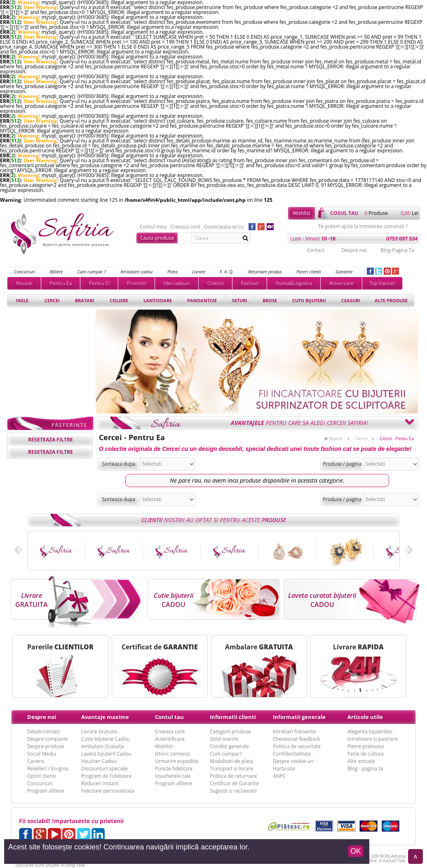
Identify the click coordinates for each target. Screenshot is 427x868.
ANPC (279, 776)
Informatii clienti (233, 717)
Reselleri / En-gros (48, 769)
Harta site (284, 769)
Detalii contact (44, 731)
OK (356, 851)
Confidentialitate (292, 754)
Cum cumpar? (226, 754)
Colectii (216, 283)
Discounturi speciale (104, 769)
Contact (316, 250)
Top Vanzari (382, 283)
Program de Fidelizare (106, 776)
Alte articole (361, 761)
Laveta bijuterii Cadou (106, 754)
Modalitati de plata (231, 761)
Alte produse (391, 300)
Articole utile (365, 717)
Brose (270, 300)
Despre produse (46, 746)
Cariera (35, 761)
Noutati (24, 283)
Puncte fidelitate (174, 769)
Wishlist (301, 213)
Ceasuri (351, 300)
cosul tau (344, 213)
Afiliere (56, 272)
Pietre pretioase (366, 746)
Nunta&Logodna (294, 283)
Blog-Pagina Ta (397, 250)
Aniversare (341, 283)
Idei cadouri (177, 283)
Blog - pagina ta (365, 769)
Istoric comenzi (172, 754)
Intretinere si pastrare (373, 739)
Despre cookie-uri (293, 761)
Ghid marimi (224, 739)
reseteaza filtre (50, 440)
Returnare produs (265, 272)
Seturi (240, 300)
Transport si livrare (231, 769)
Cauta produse (157, 238)
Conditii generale (229, 746)
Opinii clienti (41, 776)
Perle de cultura (366, 754)
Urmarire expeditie (177, 761)
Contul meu (153, 227)
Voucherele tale (173, 776)
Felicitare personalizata (108, 791)
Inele (22, 300)
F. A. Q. (227, 272)
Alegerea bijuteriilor (370, 731)
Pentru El (99, 283)
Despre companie (47, 739)
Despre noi (354, 250)
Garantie (344, 272)
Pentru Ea (61, 283)
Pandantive (202, 300)
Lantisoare (158, 300)
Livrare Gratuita (99, 731)
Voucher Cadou (99, 761)
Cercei (52, 300)
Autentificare (170, 739)
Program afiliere (46, 791)
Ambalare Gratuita (102, 746)
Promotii (137, 283)
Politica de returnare (233, 776)
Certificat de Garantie (234, 783)
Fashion (250, 283)
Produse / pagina (342, 464)
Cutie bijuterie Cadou (106, 739)
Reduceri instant (100, 783)
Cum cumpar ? (91, 272)
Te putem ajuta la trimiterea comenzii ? (363, 226)
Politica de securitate (297, 746)
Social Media (42, 754)
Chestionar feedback (297, 739)
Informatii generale (299, 717)
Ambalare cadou (136, 272)
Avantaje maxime (105, 717)
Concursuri (25, 272)
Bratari (85, 300)
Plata (172, 272)
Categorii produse (230, 731)
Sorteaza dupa (119, 464)
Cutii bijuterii (309, 300)
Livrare (199, 272)
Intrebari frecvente (294, 731)
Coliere (119, 300)
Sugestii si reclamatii (233, 791)
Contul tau (169, 717)
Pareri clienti (309, 272)
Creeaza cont (185, 227)
